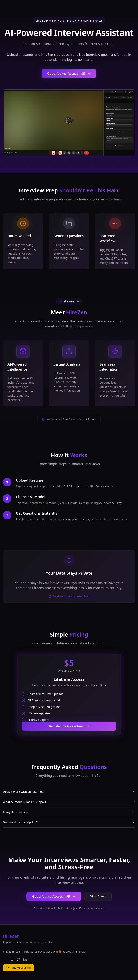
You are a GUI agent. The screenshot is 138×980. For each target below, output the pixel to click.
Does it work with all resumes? (69, 792)
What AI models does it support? (69, 802)
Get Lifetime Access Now (69, 726)
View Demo (98, 896)
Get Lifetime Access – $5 (69, 74)
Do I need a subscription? (69, 822)
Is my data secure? (69, 812)
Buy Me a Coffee (19, 968)
